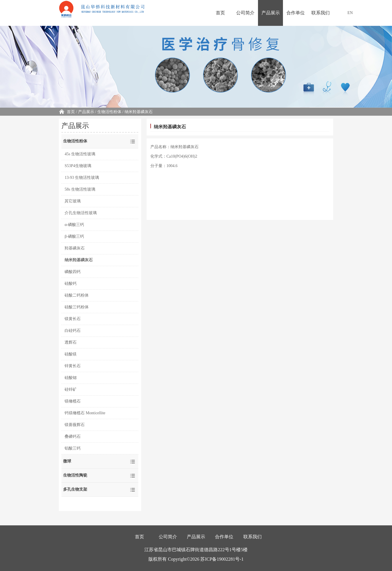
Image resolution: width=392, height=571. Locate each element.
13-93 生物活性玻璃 (82, 178)
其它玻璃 (73, 201)
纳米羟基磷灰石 (79, 260)
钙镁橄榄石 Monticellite (85, 413)
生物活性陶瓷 (75, 475)
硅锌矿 (71, 389)
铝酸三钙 (73, 448)
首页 (220, 13)
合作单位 (296, 13)
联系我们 (321, 13)
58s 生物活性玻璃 (80, 189)
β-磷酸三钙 (74, 236)
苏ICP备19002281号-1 (222, 559)
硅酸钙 (71, 283)
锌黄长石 (73, 366)
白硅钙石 (73, 331)
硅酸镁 (71, 354)
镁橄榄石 (73, 401)
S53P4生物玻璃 (78, 166)
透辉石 (71, 342)
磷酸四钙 (73, 272)
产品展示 (271, 13)
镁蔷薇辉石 (75, 425)
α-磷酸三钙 (74, 225)
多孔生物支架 (75, 489)
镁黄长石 (73, 319)
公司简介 (245, 13)
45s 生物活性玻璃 (80, 154)
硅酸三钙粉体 (77, 307)
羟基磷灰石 (75, 248)
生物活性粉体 (109, 112)
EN (350, 13)
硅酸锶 (71, 378)
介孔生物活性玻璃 (81, 213)
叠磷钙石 (73, 437)
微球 (67, 461)
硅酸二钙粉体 (77, 295)
